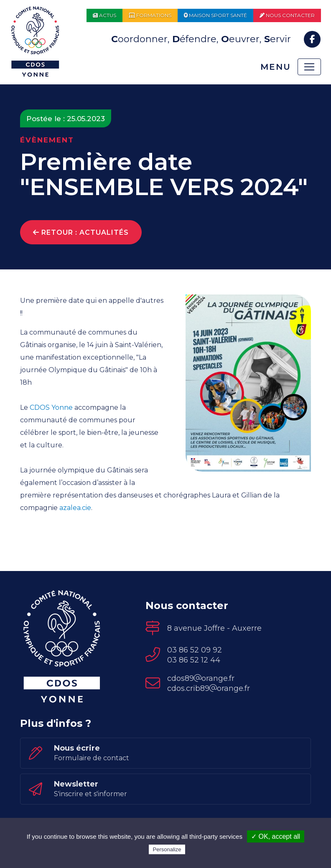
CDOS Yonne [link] (51, 407)
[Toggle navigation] (309, 67)
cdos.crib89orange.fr (209, 688)
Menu (276, 67)
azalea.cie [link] (75, 508)
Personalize (167, 849)
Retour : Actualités (81, 232)
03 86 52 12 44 (194, 660)
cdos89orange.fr (201, 678)
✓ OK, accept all (276, 836)
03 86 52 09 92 (195, 650)
